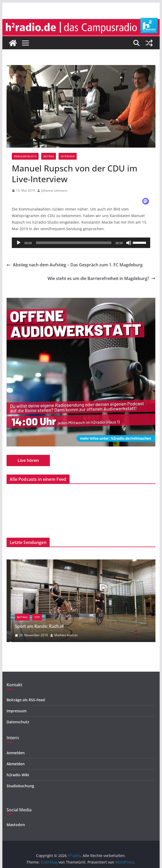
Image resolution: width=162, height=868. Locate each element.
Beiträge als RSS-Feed (26, 700)
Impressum (17, 711)
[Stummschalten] (129, 243)
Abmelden (16, 764)
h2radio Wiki (18, 775)
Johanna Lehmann (54, 190)
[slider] (74, 243)
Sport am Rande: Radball (60, 626)
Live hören (28, 460)
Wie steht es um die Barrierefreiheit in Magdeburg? (101, 278)
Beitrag (49, 156)
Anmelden (16, 753)
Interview (68, 156)
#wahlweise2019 (25, 156)
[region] (81, 372)
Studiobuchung (20, 786)
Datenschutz (18, 722)
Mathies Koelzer (87, 635)
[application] (81, 243)
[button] (146, 201)
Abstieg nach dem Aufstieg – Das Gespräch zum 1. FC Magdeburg (75, 265)
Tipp (58, 617)
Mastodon (16, 825)
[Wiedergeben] (19, 243)
